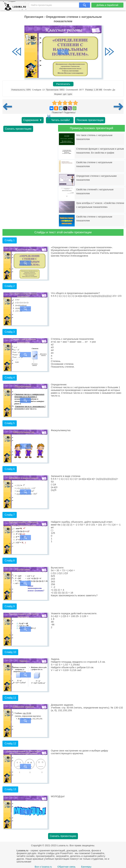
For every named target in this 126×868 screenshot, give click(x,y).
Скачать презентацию (18, 129)
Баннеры (86, 867)
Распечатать (63, 84)
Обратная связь (67, 867)
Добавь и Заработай (107, 5)
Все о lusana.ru (43, 867)
